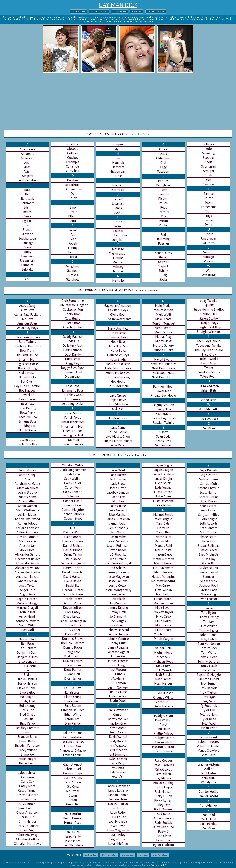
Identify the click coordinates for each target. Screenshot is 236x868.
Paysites (137, 12)
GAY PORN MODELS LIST (118, 455)
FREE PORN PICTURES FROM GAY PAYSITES (118, 290)
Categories (120, 12)
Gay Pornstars (156, 12)
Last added (78, 12)
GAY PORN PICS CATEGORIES (118, 134)
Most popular (99, 12)
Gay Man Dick (118, 5)
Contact (155, 865)
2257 (164, 865)
